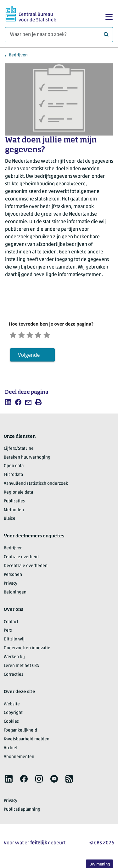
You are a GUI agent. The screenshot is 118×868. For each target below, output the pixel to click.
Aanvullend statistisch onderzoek (36, 486)
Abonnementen (19, 759)
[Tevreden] (47, 336)
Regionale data (18, 495)
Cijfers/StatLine (19, 451)
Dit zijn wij (14, 642)
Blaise (10, 521)
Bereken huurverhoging (27, 459)
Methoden (14, 512)
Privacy (11, 586)
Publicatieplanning (22, 812)
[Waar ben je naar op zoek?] (59, 35)
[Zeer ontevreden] (14, 336)
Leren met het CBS (21, 668)
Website (12, 706)
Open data (14, 468)
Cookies (11, 724)
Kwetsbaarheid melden (27, 741)
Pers (8, 633)
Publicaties (14, 503)
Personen (13, 577)
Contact (11, 624)
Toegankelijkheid (20, 733)
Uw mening (100, 864)
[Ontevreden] (25, 336)
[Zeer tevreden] (58, 336)
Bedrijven (18, 55)
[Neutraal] (36, 336)
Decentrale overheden (26, 568)
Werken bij (14, 659)
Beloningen (15, 594)
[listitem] (8, 404)
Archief (11, 750)
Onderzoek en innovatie (27, 650)
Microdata (13, 477)
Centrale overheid (21, 559)
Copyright (13, 715)
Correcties (14, 677)
